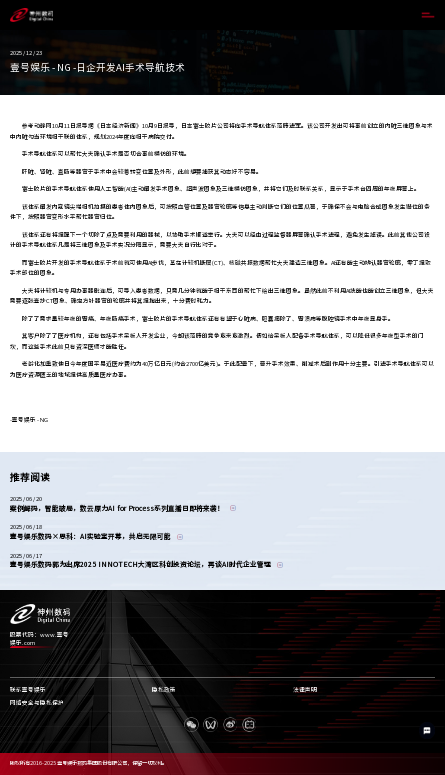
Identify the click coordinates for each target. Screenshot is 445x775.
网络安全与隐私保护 (37, 703)
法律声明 (305, 690)
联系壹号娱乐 (28, 690)
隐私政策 (164, 690)
